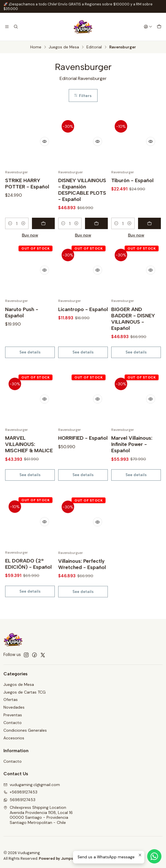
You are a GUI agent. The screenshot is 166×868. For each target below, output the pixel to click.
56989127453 (19, 800)
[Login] (148, 27)
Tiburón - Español (132, 180)
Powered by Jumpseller (60, 858)
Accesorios (14, 738)
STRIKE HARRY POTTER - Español (27, 183)
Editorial (94, 47)
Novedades (14, 707)
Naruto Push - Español (22, 337)
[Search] (15, 27)
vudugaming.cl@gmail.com (32, 785)
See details (30, 377)
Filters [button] (83, 96)
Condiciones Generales (25, 730)
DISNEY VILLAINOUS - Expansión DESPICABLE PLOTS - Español (82, 190)
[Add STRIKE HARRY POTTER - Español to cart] (43, 223)
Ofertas (11, 700)
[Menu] (7, 27)
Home (36, 47)
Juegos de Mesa (64, 47)
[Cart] (159, 27)
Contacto (13, 723)
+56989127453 (20, 792)
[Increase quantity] (23, 223)
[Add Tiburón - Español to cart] (149, 223)
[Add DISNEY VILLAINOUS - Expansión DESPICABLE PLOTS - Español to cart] (96, 223)
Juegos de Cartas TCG (25, 692)
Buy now (30, 235)
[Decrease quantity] (10, 223)
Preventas (13, 715)
